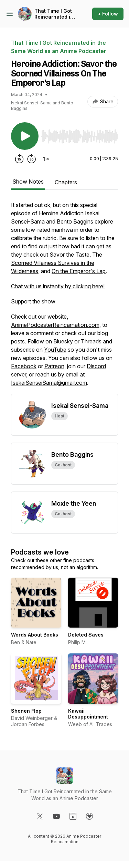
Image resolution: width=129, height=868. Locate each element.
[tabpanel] (64, 297)
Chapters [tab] (66, 182)
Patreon (54, 366)
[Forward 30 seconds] (32, 159)
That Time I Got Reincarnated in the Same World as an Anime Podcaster (54, 14)
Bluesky (63, 341)
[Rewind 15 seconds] (19, 159)
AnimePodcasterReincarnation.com (55, 325)
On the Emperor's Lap (79, 271)
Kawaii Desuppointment (88, 714)
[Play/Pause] (25, 136)
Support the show (33, 301)
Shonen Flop (26, 711)
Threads (91, 341)
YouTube (55, 350)
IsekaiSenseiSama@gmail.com (49, 383)
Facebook (24, 366)
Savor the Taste (69, 255)
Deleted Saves (86, 635)
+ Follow (108, 14)
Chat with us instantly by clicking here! (58, 286)
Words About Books (35, 635)
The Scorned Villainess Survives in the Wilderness (57, 263)
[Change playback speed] (46, 159)
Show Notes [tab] (28, 182)
